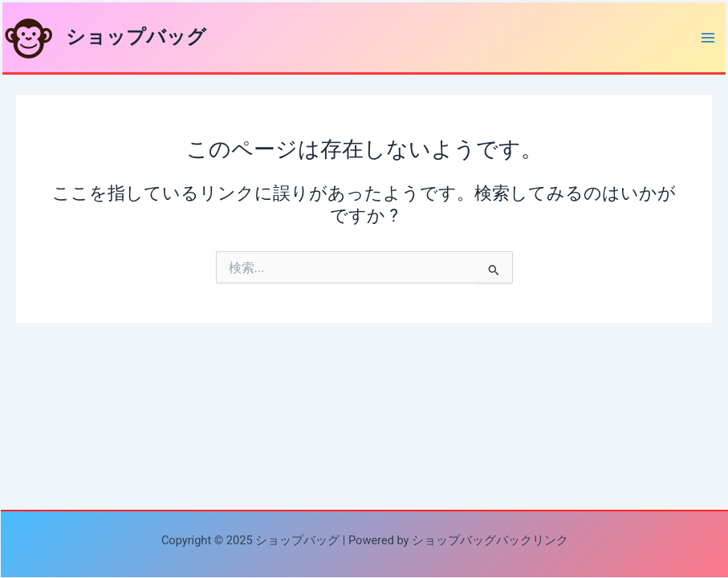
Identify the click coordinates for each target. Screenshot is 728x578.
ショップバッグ (136, 37)
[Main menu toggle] (708, 38)
